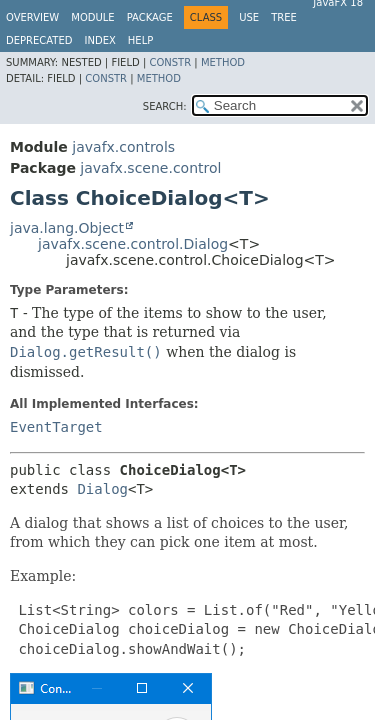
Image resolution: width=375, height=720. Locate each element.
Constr (170, 62)
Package (150, 17)
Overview (32, 17)
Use (249, 17)
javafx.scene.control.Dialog (133, 244)
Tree (284, 17)
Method (223, 62)
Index (100, 40)
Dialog (102, 489)
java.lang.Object (67, 228)
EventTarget (56, 427)
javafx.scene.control (150, 168)
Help (140, 40)
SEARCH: (165, 106)
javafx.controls (123, 147)
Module (92, 17)
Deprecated (39, 40)
